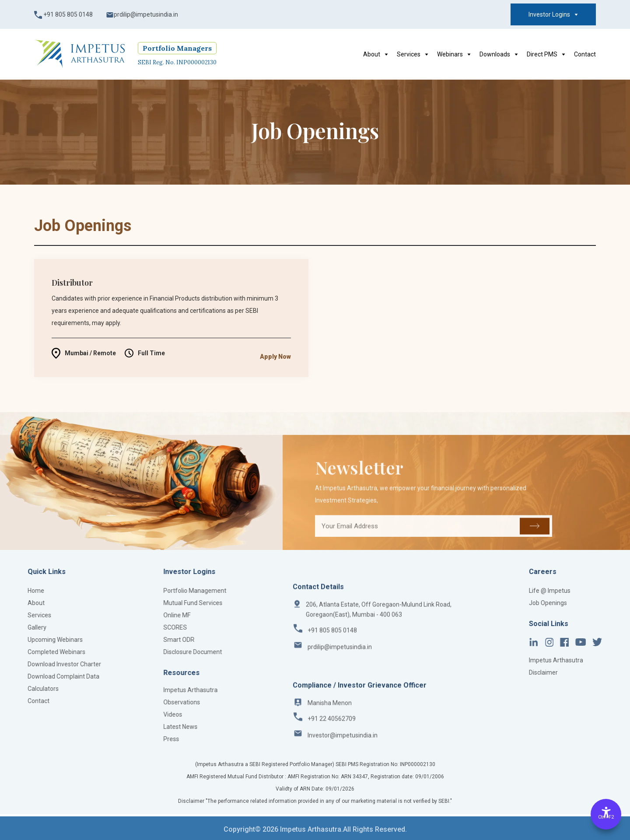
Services (413, 54)
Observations (136, 702)
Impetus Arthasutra (144, 690)
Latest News (134, 727)
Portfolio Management (149, 591)
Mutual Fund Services (147, 603)
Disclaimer (597, 672)
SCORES (129, 627)
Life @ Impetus (603, 591)
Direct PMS (546, 54)
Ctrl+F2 (606, 817)
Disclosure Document (147, 652)
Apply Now (275, 369)
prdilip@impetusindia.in (142, 15)
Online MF (131, 615)
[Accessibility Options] (606, 814)
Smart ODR (133, 640)
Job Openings (601, 603)
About (376, 54)
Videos (127, 714)
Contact (585, 54)
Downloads (499, 54)
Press (125, 739)
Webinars (454, 54)
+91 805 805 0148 (63, 15)
